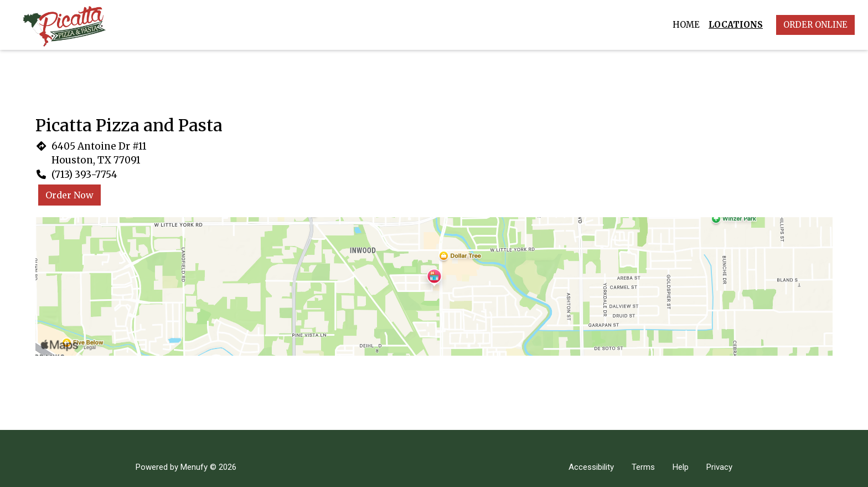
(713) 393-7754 (84, 175)
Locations (736, 25)
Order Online (815, 25)
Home (686, 25)
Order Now (69, 195)
